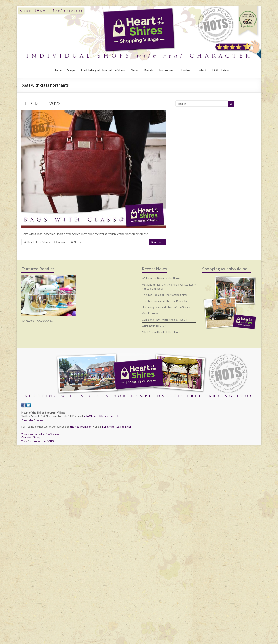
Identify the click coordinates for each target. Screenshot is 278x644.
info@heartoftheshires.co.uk (101, 416)
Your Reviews (150, 313)
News (135, 70)
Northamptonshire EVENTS (42, 441)
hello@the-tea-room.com (117, 427)
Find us (186, 70)
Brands (149, 70)
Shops (71, 70)
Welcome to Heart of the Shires (161, 278)
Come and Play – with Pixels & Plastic (164, 319)
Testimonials (167, 70)
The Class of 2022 (41, 103)
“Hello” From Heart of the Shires (161, 332)
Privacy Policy (27, 420)
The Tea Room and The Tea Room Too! (166, 301)
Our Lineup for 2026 (154, 326)
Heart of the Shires (39, 242)
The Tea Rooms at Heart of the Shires (165, 295)
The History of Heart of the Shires (103, 70)
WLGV (24, 441)
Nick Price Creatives (50, 434)
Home (58, 70)
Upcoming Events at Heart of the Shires (166, 307)
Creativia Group (31, 437)
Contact (201, 70)
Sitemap (39, 420)
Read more (158, 242)
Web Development (30, 434)
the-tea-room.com (81, 427)
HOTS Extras (221, 70)
